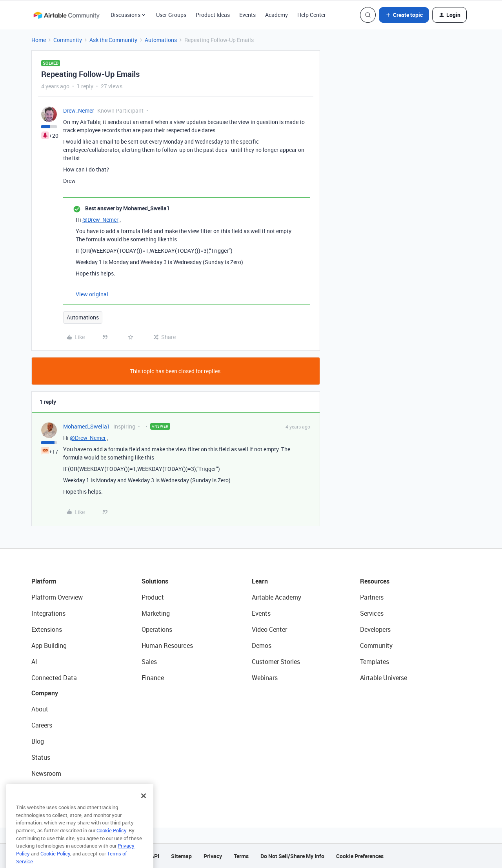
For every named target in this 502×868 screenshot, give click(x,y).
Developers (375, 629)
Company (45, 693)
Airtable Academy (276, 597)
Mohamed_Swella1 (87, 426)
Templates (375, 662)
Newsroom (46, 773)
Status (41, 757)
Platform (44, 581)
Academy (276, 15)
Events (247, 15)
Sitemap (181, 856)
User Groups (171, 15)
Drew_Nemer (79, 110)
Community (68, 40)
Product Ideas (213, 15)
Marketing (156, 613)
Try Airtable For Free (59, 790)
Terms (241, 856)
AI (34, 662)
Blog (38, 741)
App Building (49, 646)
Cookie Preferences (360, 856)
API (155, 856)
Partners (372, 597)
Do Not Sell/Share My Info (292, 856)
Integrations (48, 613)
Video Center (269, 629)
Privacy (213, 856)
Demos (262, 646)
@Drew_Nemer (100, 220)
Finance (153, 678)
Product (153, 597)
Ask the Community (113, 40)
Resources (375, 581)
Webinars (265, 678)
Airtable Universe (384, 678)
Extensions (47, 629)
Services (372, 613)
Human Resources (167, 646)
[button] (404, 15)
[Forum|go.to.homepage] (66, 15)
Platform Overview (57, 597)
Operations (157, 629)
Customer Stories (276, 662)
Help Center (312, 15)
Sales (149, 662)
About (40, 709)
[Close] (144, 809)
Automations (161, 40)
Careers (42, 725)
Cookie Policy (111, 843)
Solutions (155, 581)
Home (39, 40)
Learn (260, 581)
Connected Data (54, 678)
